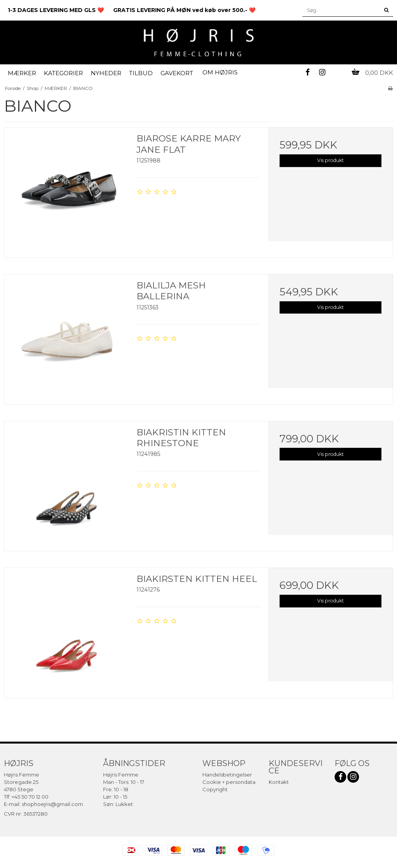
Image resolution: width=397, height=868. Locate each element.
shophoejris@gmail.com (52, 804)
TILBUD (141, 73)
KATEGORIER (63, 73)
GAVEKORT (177, 73)
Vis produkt (331, 160)
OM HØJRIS (220, 72)
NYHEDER (106, 73)
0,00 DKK (372, 73)
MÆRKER (22, 73)
